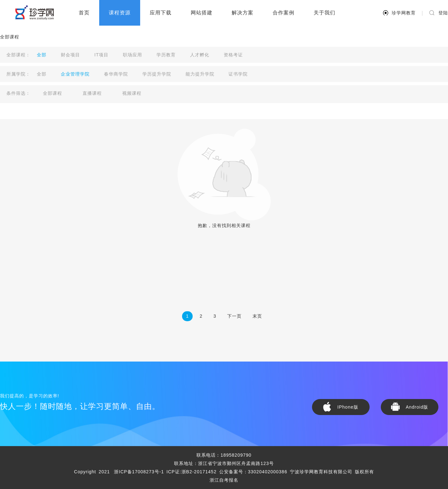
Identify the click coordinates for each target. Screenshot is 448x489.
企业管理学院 (75, 74)
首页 (84, 13)
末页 (257, 316)
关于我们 (324, 13)
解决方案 (243, 13)
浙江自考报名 (224, 480)
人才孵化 (200, 55)
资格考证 (233, 55)
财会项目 (70, 55)
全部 (42, 55)
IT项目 (101, 55)
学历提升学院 (157, 74)
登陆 (443, 13)
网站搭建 (202, 13)
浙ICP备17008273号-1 (139, 472)
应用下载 (161, 13)
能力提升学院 (200, 74)
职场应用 (132, 55)
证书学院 (238, 74)
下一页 (234, 316)
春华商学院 (116, 74)
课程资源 (120, 13)
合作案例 (284, 13)
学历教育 (166, 55)
